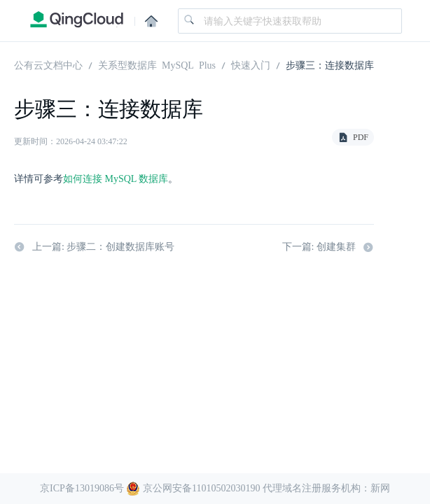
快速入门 (251, 64)
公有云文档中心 (48, 64)
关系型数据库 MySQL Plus (157, 64)
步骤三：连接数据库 (330, 64)
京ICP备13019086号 (82, 488)
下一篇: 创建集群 (328, 247)
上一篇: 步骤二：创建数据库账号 (94, 247)
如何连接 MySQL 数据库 (116, 179)
